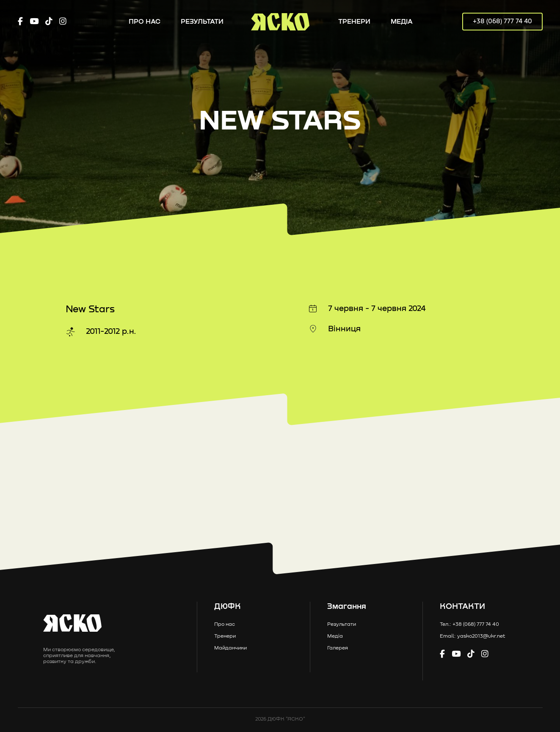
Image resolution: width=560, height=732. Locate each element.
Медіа (402, 22)
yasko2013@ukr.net (481, 636)
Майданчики (230, 648)
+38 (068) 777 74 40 (502, 21)
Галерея (338, 648)
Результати (202, 22)
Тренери (354, 22)
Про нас (145, 22)
